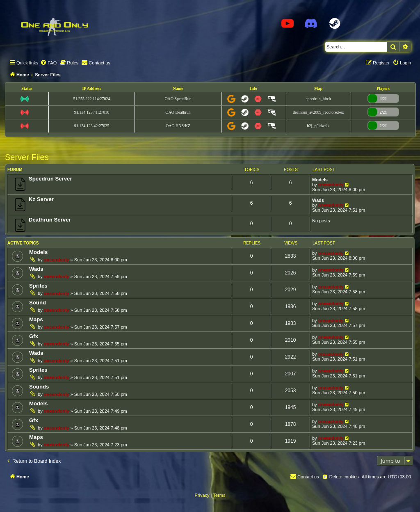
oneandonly (331, 185)
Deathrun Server (50, 220)
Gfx (34, 336)
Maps (36, 319)
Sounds (39, 387)
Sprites (38, 286)
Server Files (27, 157)
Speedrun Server (50, 179)
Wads (318, 200)
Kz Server (41, 199)
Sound (38, 303)
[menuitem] (48, 63)
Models (320, 180)
